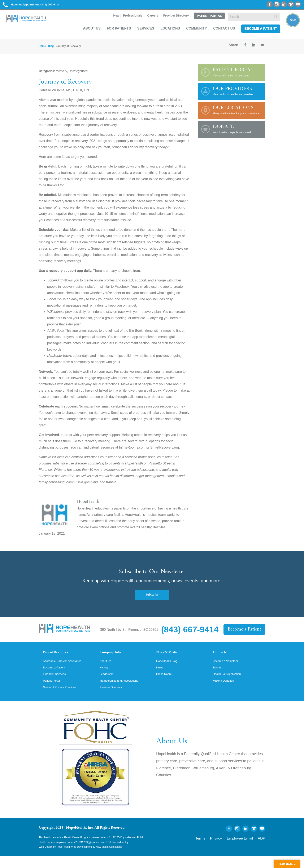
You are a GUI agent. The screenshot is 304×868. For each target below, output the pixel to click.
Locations (165, 35)
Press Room (165, 685)
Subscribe (152, 599)
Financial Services (57, 685)
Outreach (222, 658)
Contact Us (219, 35)
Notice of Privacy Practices (63, 699)
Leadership (108, 685)
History (105, 678)
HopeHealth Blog (169, 671)
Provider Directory (170, 22)
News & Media (170, 658)
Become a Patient (255, 35)
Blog (51, 51)
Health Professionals (122, 22)
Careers (147, 22)
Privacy (228, 850)
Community (191, 35)
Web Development (82, 859)
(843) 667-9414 (42, 6)
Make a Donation (225, 692)
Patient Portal (204, 22)
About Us (86, 35)
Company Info (113, 658)
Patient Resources (59, 658)
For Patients (113, 35)
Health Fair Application (230, 685)
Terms (216, 850)
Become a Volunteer (228, 671)
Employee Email (246, 850)
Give (290, 28)
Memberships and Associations (123, 692)
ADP (263, 850)
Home (42, 51)
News (160, 678)
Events (218, 678)
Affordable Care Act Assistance (66, 671)
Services (140, 35)
